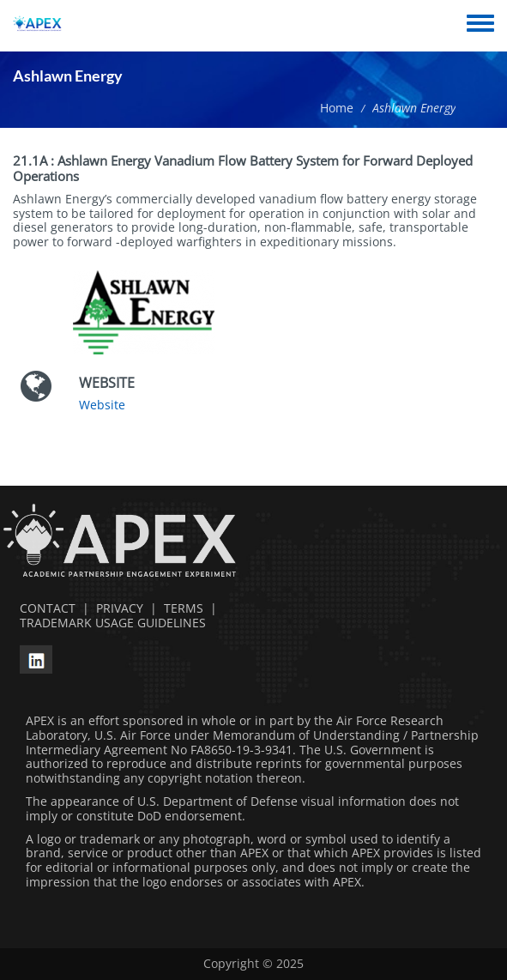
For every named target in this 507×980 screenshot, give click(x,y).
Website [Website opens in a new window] (102, 405)
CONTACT (44, 608)
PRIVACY (120, 608)
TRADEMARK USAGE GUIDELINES (109, 623)
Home (337, 108)
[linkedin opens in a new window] (36, 658)
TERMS (184, 608)
